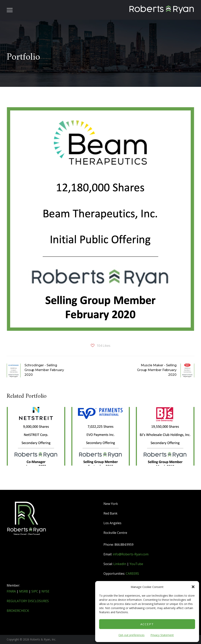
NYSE (45, 591)
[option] (36, 442)
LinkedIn (120, 564)
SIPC (35, 591)
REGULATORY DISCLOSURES (28, 601)
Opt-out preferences (131, 635)
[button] (193, 587)
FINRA (11, 591)
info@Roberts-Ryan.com (131, 554)
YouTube (136, 564)
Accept (147, 624)
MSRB (24, 591)
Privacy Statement (162, 635)
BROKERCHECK (18, 611)
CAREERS (132, 574)
